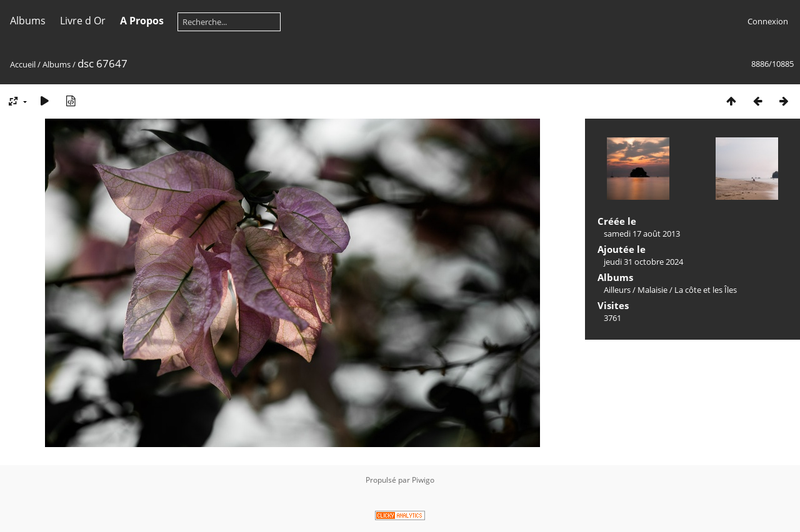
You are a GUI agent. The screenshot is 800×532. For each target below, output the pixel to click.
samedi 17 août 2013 (642, 234)
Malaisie (652, 290)
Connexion (768, 21)
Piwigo (423, 480)
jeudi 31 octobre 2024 (643, 262)
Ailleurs (617, 290)
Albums (28, 21)
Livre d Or (83, 21)
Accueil (23, 64)
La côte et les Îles (706, 290)
